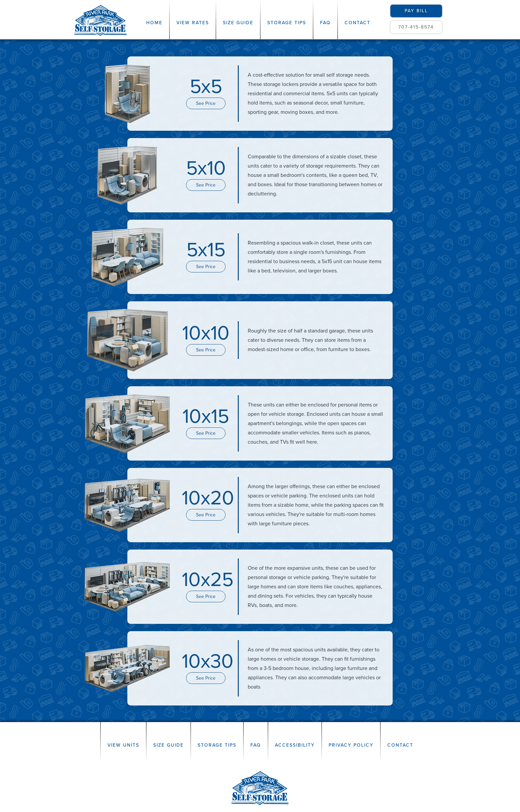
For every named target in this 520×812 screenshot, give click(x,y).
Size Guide (238, 23)
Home (154, 23)
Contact (357, 23)
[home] (101, 20)
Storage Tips (287, 23)
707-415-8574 (416, 27)
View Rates (193, 23)
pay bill (416, 11)
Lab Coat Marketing (303, 801)
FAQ (325, 23)
